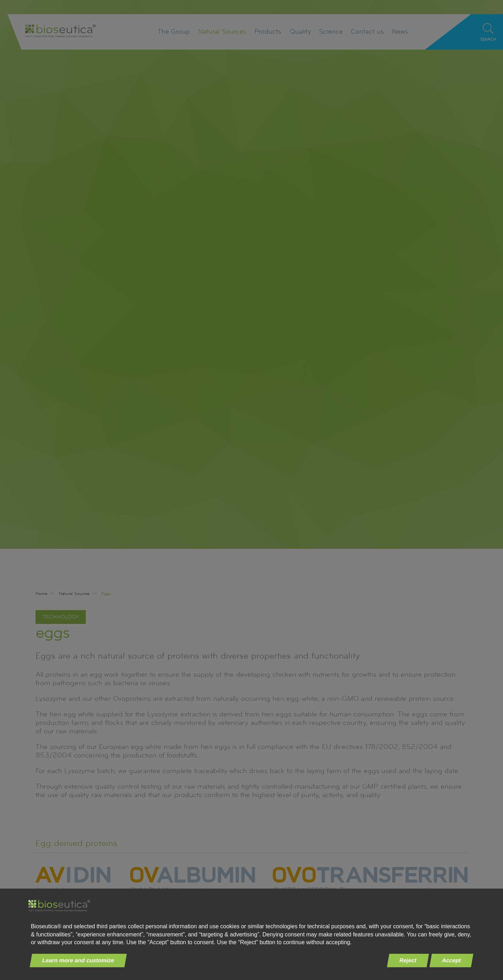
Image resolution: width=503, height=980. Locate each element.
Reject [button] (408, 960)
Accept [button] (451, 960)
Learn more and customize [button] (78, 960)
